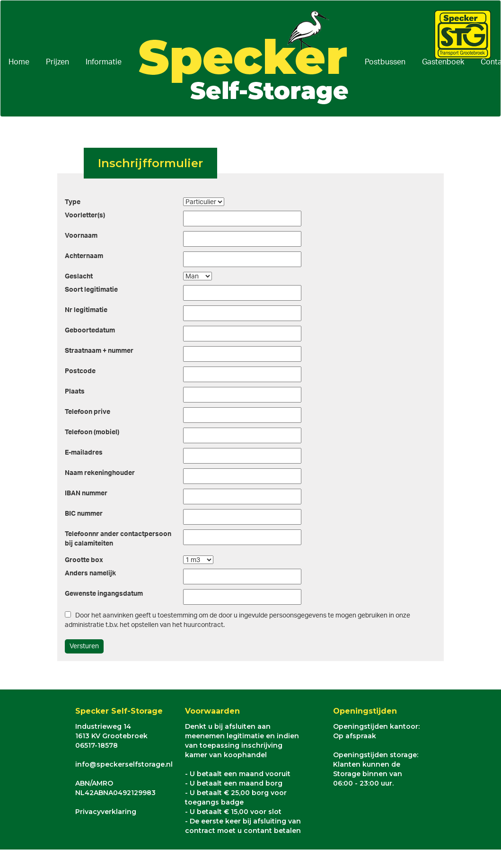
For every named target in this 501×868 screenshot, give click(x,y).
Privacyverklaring (106, 812)
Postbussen (385, 62)
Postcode (80, 371)
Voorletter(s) (85, 215)
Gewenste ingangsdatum (104, 594)
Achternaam (84, 256)
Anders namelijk (90, 573)
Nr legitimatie (86, 310)
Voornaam (81, 236)
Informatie (104, 62)
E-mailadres (84, 453)
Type (73, 202)
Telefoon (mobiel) (92, 432)
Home (19, 62)
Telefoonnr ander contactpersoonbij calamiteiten (118, 539)
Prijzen (57, 62)
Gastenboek (443, 62)
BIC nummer (84, 514)
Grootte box (84, 560)
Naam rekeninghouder (100, 473)
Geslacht (79, 277)
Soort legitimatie (91, 290)
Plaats (75, 392)
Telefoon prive (88, 412)
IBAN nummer (86, 493)
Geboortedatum (90, 331)
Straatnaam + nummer (99, 351)
